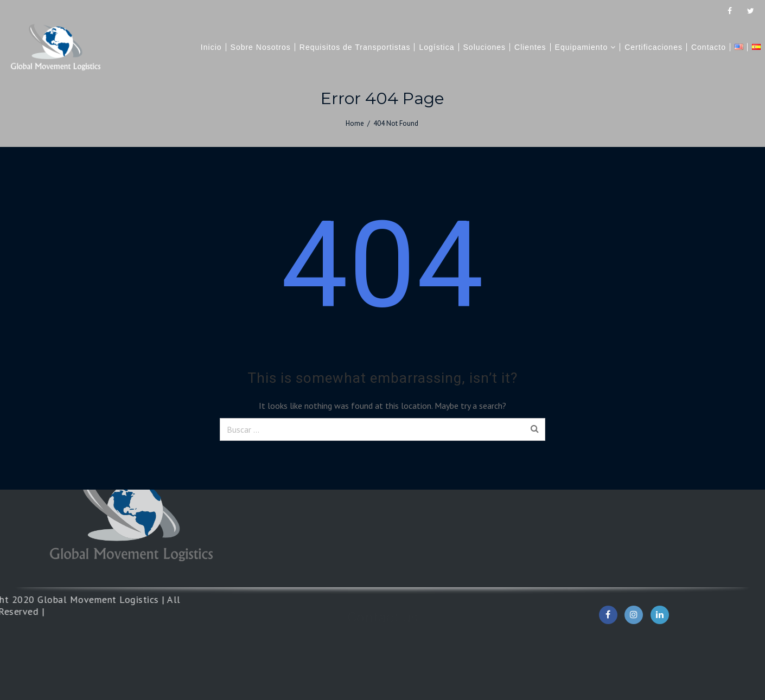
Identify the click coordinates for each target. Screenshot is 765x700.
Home (355, 123)
